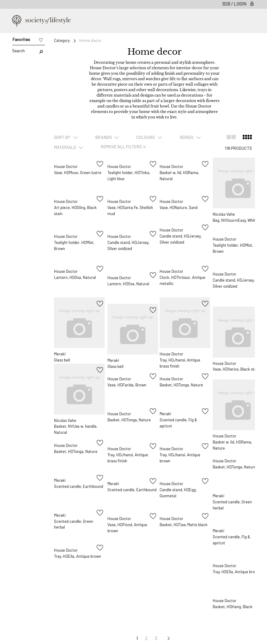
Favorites (21, 39)
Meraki (60, 345)
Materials (65, 147)
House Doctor (67, 167)
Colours (146, 137)
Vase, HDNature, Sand (181, 209)
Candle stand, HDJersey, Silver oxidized (122, 250)
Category (62, 40)
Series (187, 137)
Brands (104, 137)
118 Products (238, 148)
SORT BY (63, 137)
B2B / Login (239, 4)
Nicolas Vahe (226, 205)
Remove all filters (123, 147)
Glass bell (63, 351)
